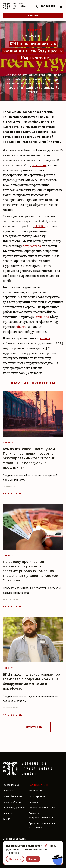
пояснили (39, 165)
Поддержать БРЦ (38, 785)
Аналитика (8, 791)
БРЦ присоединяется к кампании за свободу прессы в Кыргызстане (33, 51)
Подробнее (12, 853)
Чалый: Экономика (13, 796)
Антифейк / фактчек (14, 808)
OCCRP (40, 226)
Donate (33, 16)
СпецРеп (8, 819)
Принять (33, 859)
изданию (42, 317)
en (53, 6)
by (43, 6)
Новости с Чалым (12, 802)
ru (48, 6)
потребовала (32, 246)
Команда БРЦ (36, 791)
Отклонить (15, 859)
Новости (33, 30)
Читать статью (13, 493)
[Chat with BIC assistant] (57, 860)
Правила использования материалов (42, 825)
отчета (45, 338)
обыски (21, 327)
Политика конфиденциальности (41, 815)
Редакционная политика (42, 808)
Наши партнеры (37, 796)
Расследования (11, 785)
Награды (34, 802)
